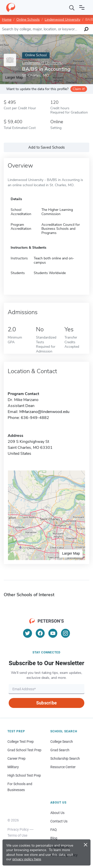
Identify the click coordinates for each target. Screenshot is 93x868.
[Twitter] (28, 633)
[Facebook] (40, 633)
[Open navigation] (82, 7)
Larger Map (71, 553)
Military (13, 767)
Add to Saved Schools (46, 147)
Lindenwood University (62, 20)
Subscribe (46, 703)
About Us (57, 813)
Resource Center (63, 767)
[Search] (72, 7)
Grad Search (60, 750)
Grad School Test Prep (24, 750)
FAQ (54, 830)
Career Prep (16, 758)
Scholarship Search (65, 758)
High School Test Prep (24, 775)
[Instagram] (65, 633)
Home (7, 20)
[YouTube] (53, 633)
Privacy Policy (18, 829)
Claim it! (79, 89)
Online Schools (28, 20)
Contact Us (59, 821)
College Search (62, 742)
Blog (54, 838)
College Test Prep (21, 742)
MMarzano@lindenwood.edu (44, 412)
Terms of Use (17, 835)
